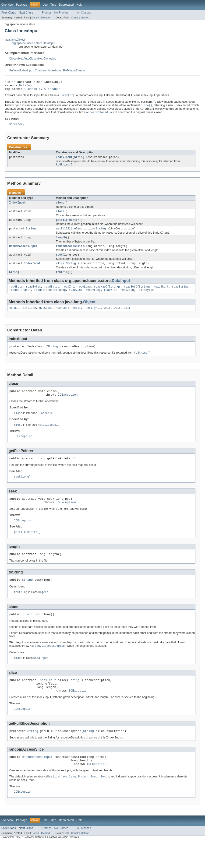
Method (45, 18)
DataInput (27, 87)
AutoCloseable (33, 59)
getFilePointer (68, 226)
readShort (161, 296)
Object (89, 311)
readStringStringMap (50, 299)
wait (107, 318)
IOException (68, 407)
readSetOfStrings (137, 296)
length (61, 244)
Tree (53, 5)
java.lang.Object (15, 40)
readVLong (93, 299)
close (60, 217)
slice (60, 272)
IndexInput (64, 161)
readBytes (33, 296)
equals (14, 318)
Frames (47, 13)
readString (180, 296)
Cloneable (50, 59)
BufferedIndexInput (21, 70)
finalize (29, 318)
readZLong (128, 299)
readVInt (76, 299)
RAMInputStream (74, 70)
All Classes (84, 13)
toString (63, 281)
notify (77, 318)
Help (79, 5)
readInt (68, 296)
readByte (16, 296)
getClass (46, 318)
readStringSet (20, 299)
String (79, 161)
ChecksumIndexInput (48, 70)
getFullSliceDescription (75, 235)
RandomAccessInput (23, 253)
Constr (35, 18)
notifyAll (93, 318)
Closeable (16, 59)
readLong (84, 296)
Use (45, 5)
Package (22, 5)
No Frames (61, 13)
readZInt (111, 299)
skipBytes (146, 299)
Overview (7, 5)
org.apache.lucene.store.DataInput (34, 43)
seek (59, 263)
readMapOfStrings (107, 296)
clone (60, 207)
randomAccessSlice (70, 253)
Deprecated (66, 5)
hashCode (62, 318)
